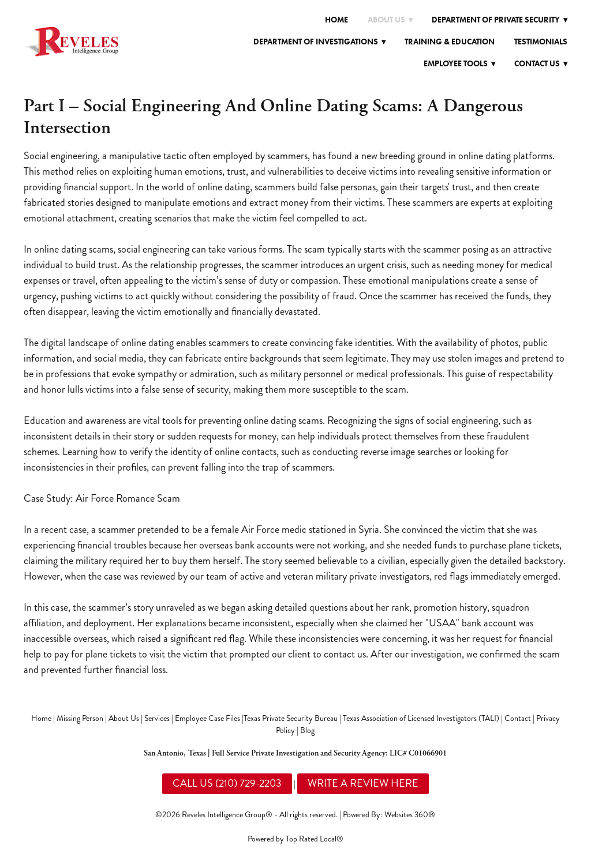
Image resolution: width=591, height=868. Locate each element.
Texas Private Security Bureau (291, 718)
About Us (124, 718)
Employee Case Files (207, 718)
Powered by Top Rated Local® (295, 839)
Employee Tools (459, 64)
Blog (307, 730)
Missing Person (80, 718)
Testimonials (541, 42)
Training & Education (450, 42)
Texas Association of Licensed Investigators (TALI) (421, 718)
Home (336, 20)
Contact (518, 718)
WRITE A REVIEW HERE (363, 783)
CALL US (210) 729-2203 (227, 783)
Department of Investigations (319, 42)
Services (157, 718)
